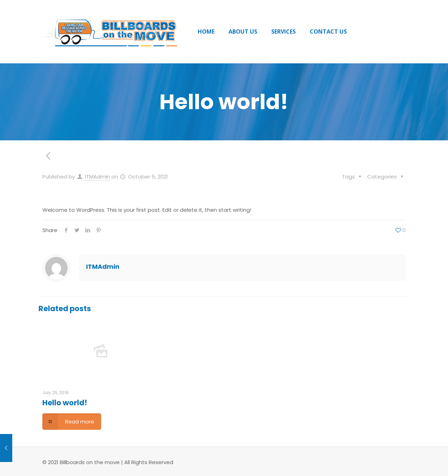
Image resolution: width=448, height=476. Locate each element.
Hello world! (65, 403)
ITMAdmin (97, 177)
